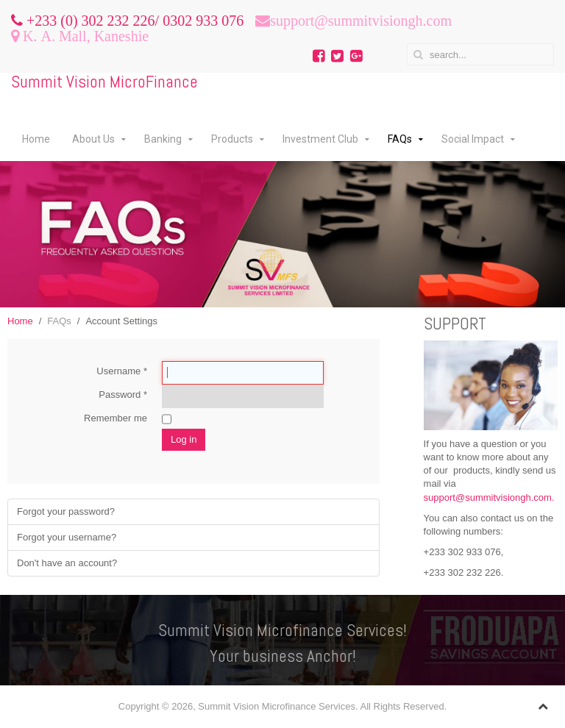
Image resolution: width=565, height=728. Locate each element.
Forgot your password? (66, 511)
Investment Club (320, 139)
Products (232, 139)
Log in (184, 439)
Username (122, 371)
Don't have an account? (67, 563)
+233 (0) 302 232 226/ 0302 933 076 (133, 21)
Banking (163, 139)
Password (123, 395)
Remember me (116, 418)
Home (36, 139)
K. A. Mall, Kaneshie (84, 36)
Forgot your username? (67, 537)
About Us (93, 139)
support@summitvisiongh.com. (489, 497)
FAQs (400, 139)
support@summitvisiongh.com (361, 21)
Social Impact (473, 139)
